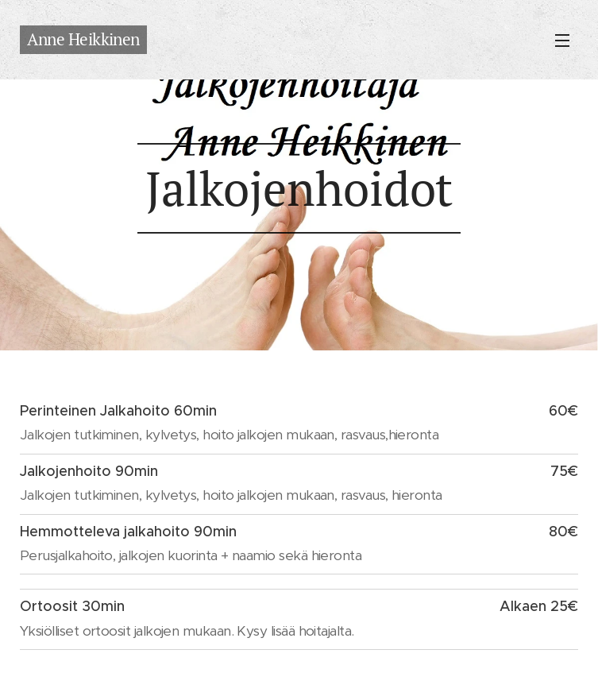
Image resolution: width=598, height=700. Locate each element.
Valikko (562, 41)
